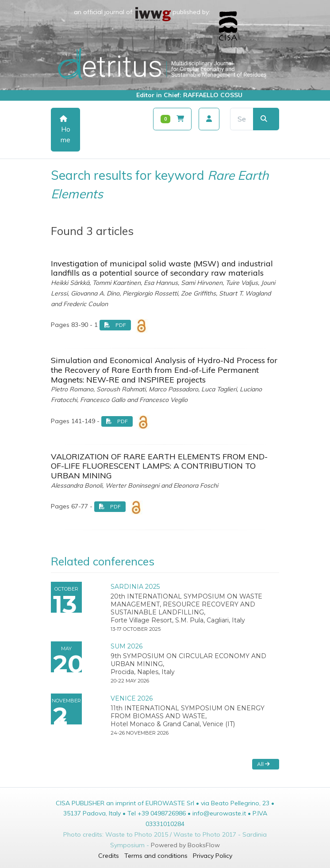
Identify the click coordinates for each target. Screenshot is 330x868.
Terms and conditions (156, 856)
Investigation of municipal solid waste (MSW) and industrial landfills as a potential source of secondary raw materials (162, 268)
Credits (109, 856)
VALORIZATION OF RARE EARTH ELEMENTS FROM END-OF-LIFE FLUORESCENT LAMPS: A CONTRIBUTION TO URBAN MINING (159, 466)
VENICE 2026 (132, 698)
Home (65, 130)
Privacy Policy (213, 856)
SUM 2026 (127, 646)
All (263, 764)
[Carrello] (172, 119)
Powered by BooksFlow (185, 845)
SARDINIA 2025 (135, 587)
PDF (115, 325)
